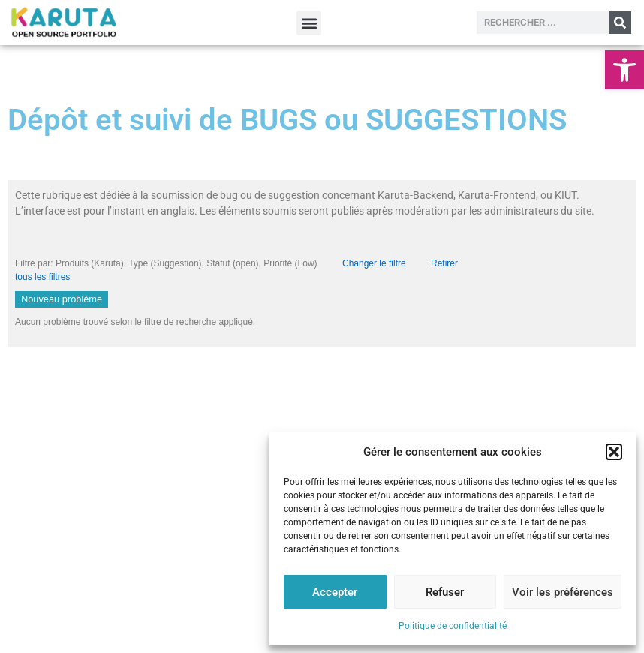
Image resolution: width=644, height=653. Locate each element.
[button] (624, 70)
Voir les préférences (563, 592)
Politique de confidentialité (453, 626)
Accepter (335, 592)
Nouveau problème (62, 299)
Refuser (445, 592)
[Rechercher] (620, 23)
